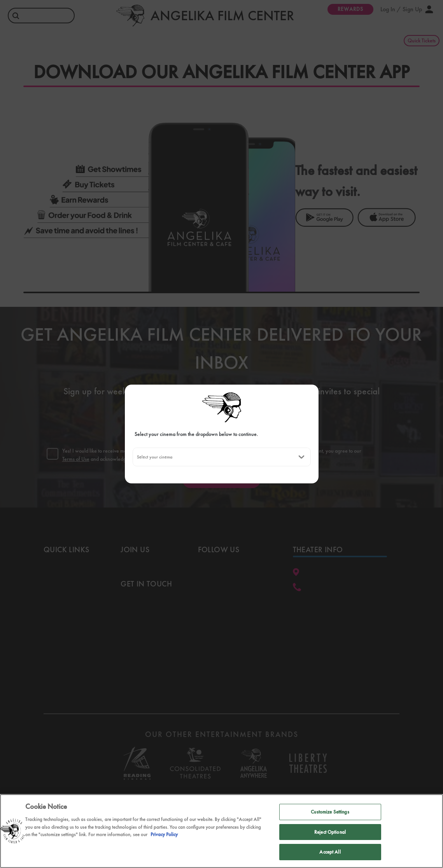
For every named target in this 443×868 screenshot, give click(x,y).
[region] (221, 831)
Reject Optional (330, 832)
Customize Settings (330, 812)
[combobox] (137, 457)
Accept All (330, 852)
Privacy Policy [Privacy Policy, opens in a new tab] (164, 834)
